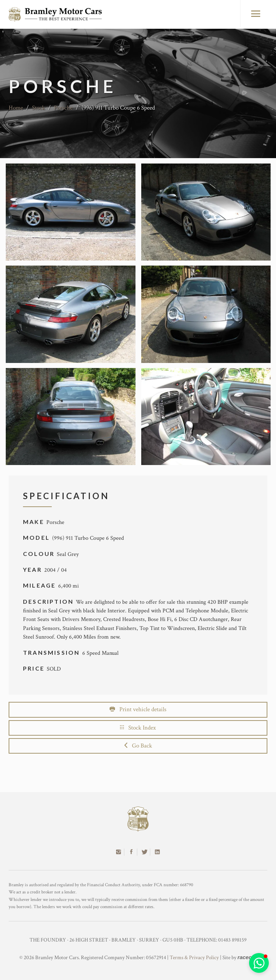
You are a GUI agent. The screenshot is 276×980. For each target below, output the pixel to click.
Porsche (63, 108)
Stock (38, 108)
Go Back (138, 746)
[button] (259, 963)
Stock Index (138, 728)
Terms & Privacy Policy (194, 958)
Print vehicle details (138, 709)
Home (16, 108)
